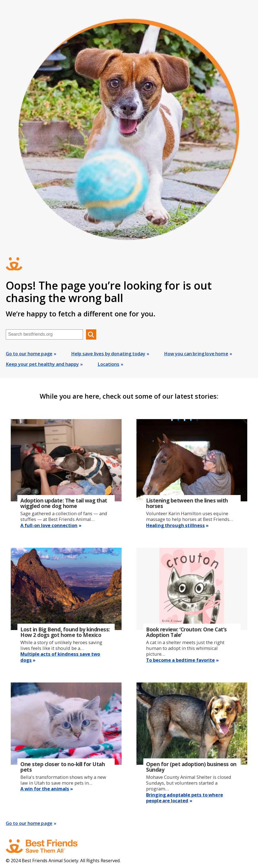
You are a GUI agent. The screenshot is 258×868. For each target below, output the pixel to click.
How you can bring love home (196, 354)
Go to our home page (29, 354)
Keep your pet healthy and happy (42, 364)
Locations (108, 364)
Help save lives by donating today (108, 354)
